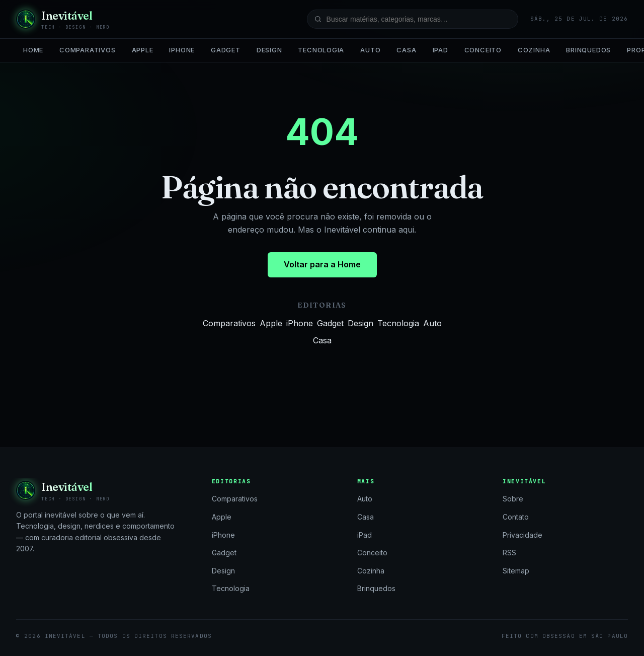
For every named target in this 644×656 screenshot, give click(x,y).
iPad (440, 50)
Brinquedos (588, 50)
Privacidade (522, 535)
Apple (143, 50)
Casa (406, 50)
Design (269, 50)
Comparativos (87, 50)
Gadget (226, 50)
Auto (370, 50)
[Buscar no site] (413, 19)
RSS (509, 553)
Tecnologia (321, 50)
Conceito (483, 50)
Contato (516, 517)
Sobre (513, 499)
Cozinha (534, 50)
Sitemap (516, 571)
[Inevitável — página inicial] (63, 19)
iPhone (182, 50)
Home (33, 50)
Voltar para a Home (322, 264)
